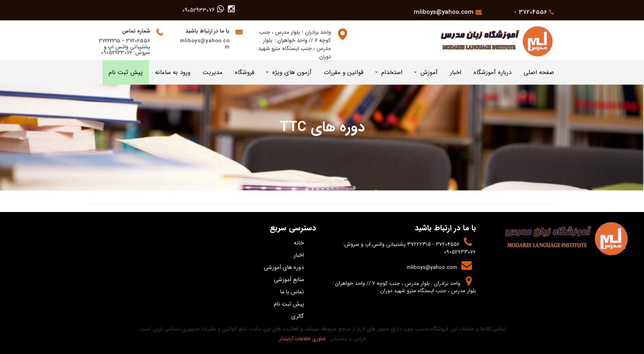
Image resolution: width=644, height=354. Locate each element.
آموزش (429, 72)
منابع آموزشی (289, 280)
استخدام (392, 72)
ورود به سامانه (173, 72)
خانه (299, 243)
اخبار (456, 72)
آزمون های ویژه (292, 72)
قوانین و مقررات (344, 72)
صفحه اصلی (539, 72)
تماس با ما (292, 292)
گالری (298, 316)
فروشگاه (245, 72)
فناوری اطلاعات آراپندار (302, 339)
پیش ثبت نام (126, 72)
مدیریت (213, 72)
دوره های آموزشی (284, 267)
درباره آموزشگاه (492, 72)
